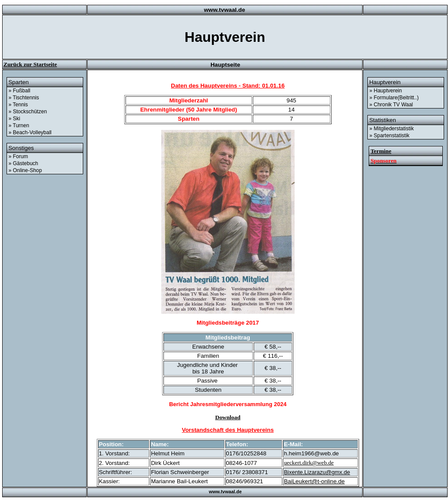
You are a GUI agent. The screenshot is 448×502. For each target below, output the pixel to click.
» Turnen (19, 125)
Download (228, 417)
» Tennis (18, 105)
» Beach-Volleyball (30, 132)
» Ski (15, 119)
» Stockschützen (28, 112)
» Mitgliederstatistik (392, 129)
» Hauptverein (386, 91)
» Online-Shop (25, 170)
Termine (381, 151)
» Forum (19, 156)
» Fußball (20, 91)
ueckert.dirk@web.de (309, 463)
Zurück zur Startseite (30, 64)
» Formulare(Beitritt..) (394, 98)
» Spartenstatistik (390, 136)
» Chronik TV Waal (391, 105)
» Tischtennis (24, 98)
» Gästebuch (24, 163)
